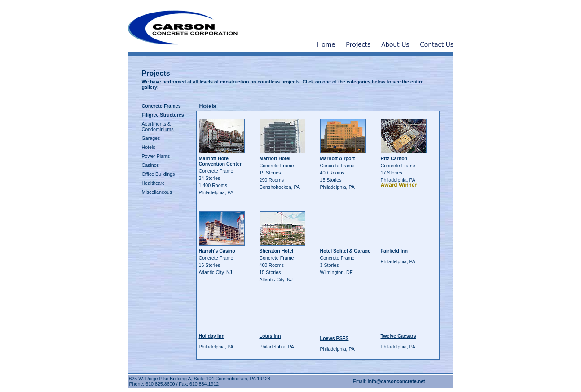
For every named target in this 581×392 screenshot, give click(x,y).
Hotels (149, 147)
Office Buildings (158, 174)
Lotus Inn (270, 336)
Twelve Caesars (398, 336)
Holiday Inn (212, 336)
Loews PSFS (335, 338)
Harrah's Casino (217, 251)
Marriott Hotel (275, 158)
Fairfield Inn (394, 251)
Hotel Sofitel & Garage (346, 251)
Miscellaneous (157, 192)
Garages (151, 138)
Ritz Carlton (394, 158)
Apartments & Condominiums (158, 126)
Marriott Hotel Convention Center (220, 161)
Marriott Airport (338, 158)
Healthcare (154, 183)
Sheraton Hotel (277, 251)
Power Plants (156, 156)
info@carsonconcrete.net (396, 381)
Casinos (151, 165)
